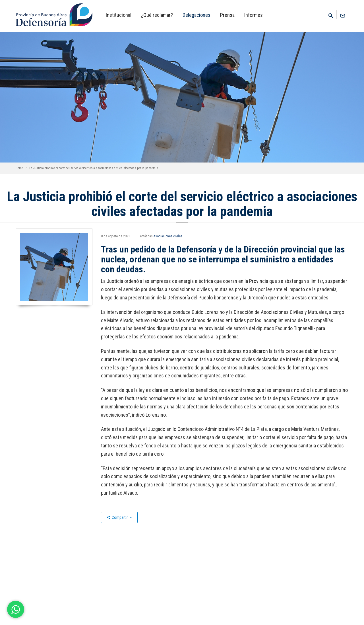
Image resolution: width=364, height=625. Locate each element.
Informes (254, 15)
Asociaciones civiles (168, 236)
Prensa (227, 15)
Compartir (119, 517)
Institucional (119, 15)
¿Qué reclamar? (157, 15)
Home (19, 168)
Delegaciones (197, 15)
